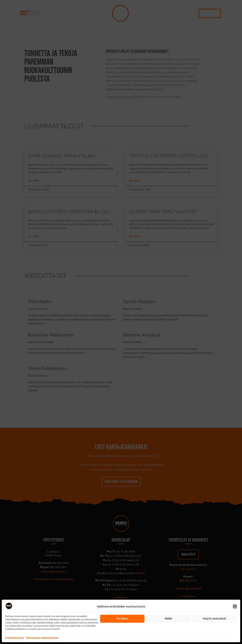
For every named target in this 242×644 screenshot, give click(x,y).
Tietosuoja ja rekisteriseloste (42, 638)
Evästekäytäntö (15, 638)
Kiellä (169, 619)
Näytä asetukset (215, 619)
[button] (235, 606)
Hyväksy (122, 619)
